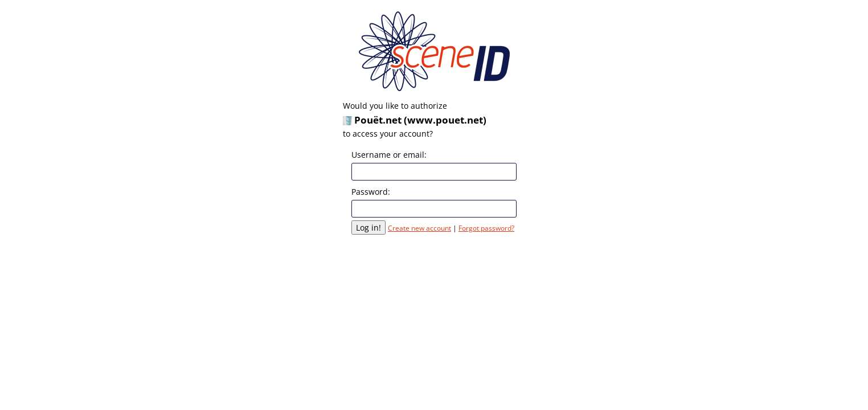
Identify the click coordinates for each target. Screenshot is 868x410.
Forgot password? (486, 228)
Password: (371, 192)
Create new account (419, 228)
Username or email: (389, 155)
